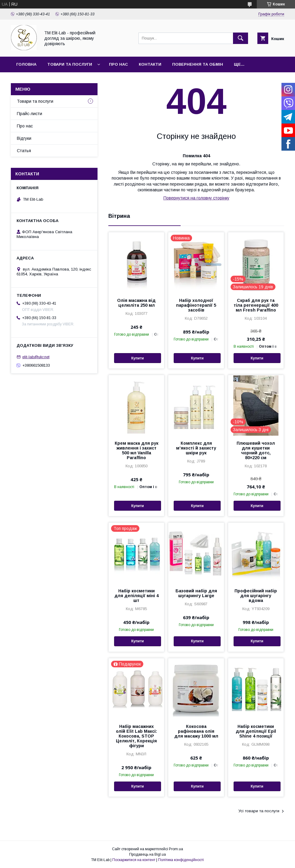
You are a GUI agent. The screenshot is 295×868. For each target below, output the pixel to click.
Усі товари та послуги (259, 811)
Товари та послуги (70, 64)
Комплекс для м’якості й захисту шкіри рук (196, 448)
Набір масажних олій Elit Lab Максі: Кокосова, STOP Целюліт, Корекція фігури (136, 736)
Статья (24, 151)
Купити (138, 358)
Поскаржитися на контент (134, 860)
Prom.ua (176, 849)
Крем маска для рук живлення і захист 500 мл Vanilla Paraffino (137, 450)
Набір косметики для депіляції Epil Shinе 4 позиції (256, 731)
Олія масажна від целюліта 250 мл (136, 303)
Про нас (118, 64)
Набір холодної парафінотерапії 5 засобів (196, 305)
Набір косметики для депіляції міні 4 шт (137, 596)
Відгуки (24, 138)
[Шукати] (241, 38)
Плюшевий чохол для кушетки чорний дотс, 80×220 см (256, 450)
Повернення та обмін (198, 64)
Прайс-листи (29, 114)
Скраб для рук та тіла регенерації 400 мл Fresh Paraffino (256, 305)
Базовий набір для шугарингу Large (196, 593)
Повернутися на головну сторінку (196, 198)
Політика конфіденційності (181, 860)
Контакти (150, 64)
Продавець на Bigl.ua (147, 854)
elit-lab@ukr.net (36, 357)
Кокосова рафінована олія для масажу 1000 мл (196, 731)
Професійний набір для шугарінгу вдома (256, 596)
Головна (26, 64)
